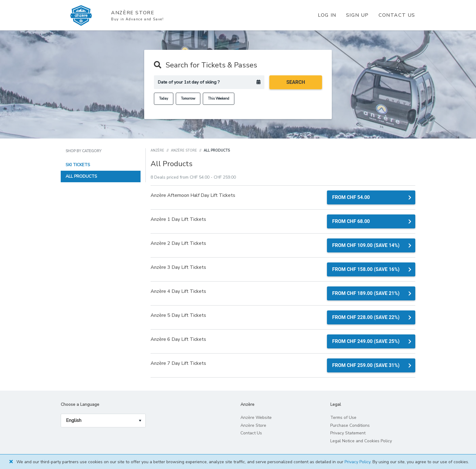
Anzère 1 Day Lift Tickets (178, 219)
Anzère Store (184, 151)
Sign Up (357, 15)
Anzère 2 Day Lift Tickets (178, 243)
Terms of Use (343, 418)
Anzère (157, 151)
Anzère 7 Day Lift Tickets (178, 363)
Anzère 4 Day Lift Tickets (178, 291)
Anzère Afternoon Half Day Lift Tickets (193, 195)
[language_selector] (103, 421)
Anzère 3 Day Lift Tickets (178, 267)
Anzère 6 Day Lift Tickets (178, 339)
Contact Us (397, 15)
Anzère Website (256, 418)
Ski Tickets (78, 165)
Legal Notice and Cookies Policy (361, 441)
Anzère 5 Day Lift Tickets (178, 315)
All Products (81, 176)
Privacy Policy (357, 462)
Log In (327, 15)
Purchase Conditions (350, 425)
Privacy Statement (348, 433)
